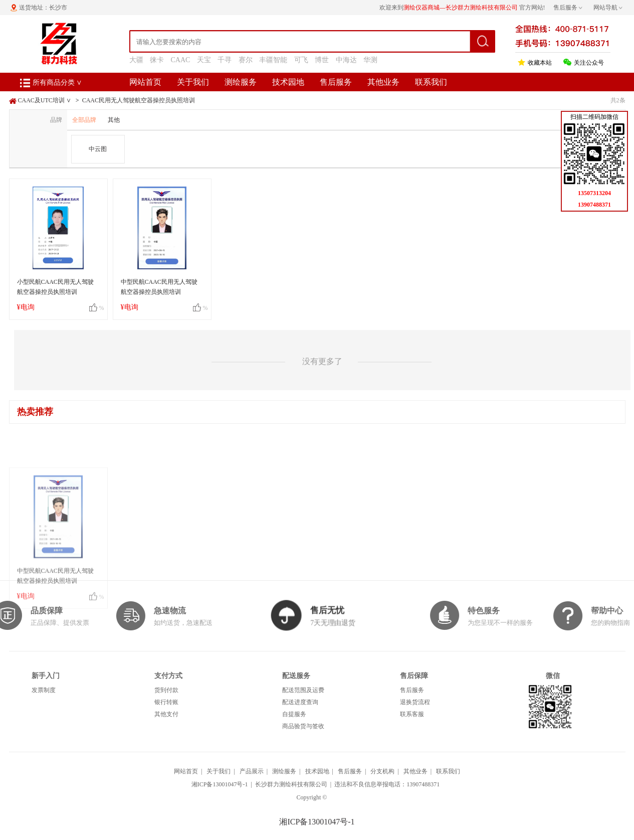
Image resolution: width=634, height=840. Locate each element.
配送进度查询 (300, 702)
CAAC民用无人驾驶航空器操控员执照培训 (139, 100)
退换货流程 (415, 702)
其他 (114, 120)
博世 (322, 60)
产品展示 (252, 771)
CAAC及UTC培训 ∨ (45, 100)
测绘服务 (241, 82)
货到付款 (166, 690)
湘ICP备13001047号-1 (220, 784)
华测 (370, 60)
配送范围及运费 (303, 690)
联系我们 (431, 82)
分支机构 (382, 771)
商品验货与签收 (303, 726)
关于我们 (193, 82)
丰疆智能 (273, 60)
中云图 (98, 149)
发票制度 (44, 690)
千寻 (225, 60)
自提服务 (294, 714)
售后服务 (336, 82)
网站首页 (145, 82)
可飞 (301, 60)
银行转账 (166, 702)
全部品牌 (84, 120)
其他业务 (383, 82)
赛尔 (246, 60)
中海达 (346, 60)
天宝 (204, 60)
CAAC (181, 60)
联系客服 (412, 714)
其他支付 (166, 714)
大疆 (136, 60)
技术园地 (288, 82)
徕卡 (157, 60)
